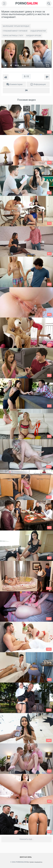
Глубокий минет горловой (15, 31)
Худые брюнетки (38, 31)
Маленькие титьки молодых (16, 26)
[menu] (4, 3)
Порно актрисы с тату (13, 36)
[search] (49, 3)
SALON (27, 3)
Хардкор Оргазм (34, 36)
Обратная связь (26, 857)
